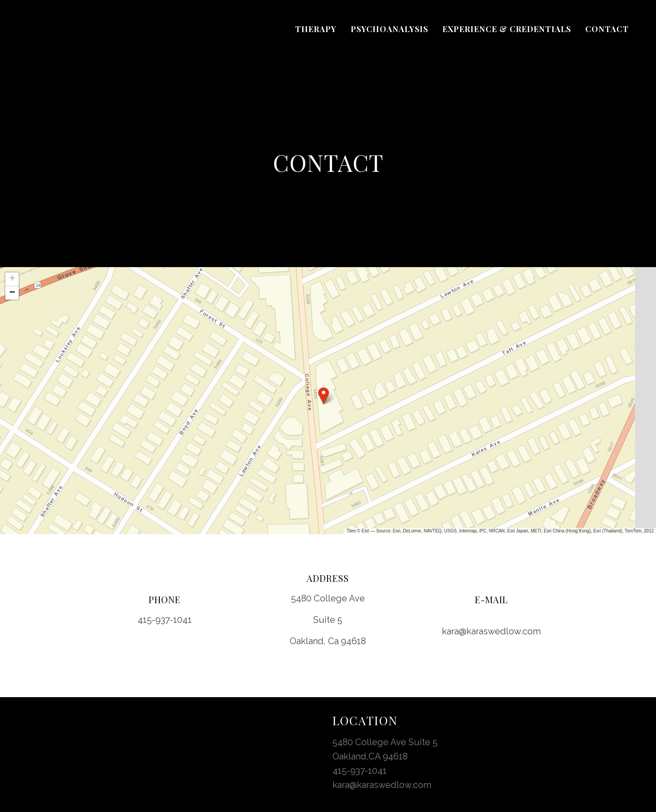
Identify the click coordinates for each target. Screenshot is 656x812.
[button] (324, 396)
